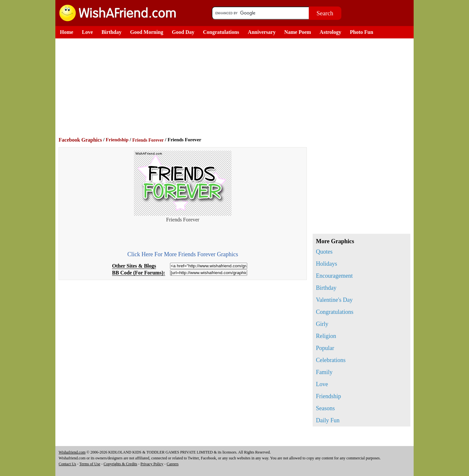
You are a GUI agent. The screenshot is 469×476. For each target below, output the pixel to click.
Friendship (117, 140)
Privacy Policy (152, 464)
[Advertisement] (236, 87)
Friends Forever (148, 140)
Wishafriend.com (72, 452)
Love (87, 32)
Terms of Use (90, 464)
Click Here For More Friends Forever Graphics (183, 254)
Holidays (327, 264)
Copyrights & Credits (120, 464)
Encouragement (334, 276)
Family (324, 372)
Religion (326, 336)
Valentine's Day (334, 300)
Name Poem (298, 32)
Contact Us (67, 464)
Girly (322, 324)
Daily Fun (328, 420)
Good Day (183, 32)
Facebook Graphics (80, 140)
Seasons (325, 408)
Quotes (324, 252)
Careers (173, 464)
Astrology (330, 32)
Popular (325, 348)
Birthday (112, 32)
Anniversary (262, 32)
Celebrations (331, 360)
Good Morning (147, 32)
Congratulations (221, 32)
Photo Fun (362, 32)
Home (67, 32)
